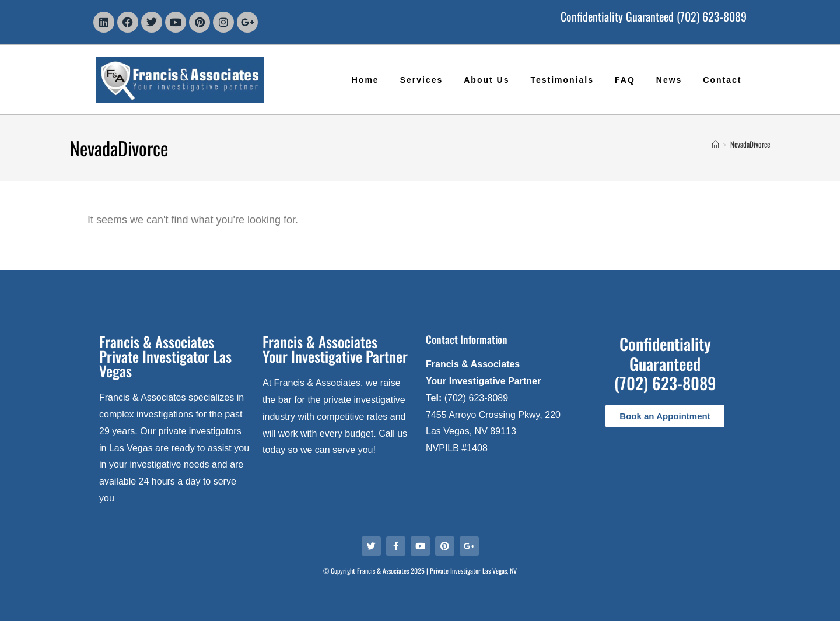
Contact (722, 80)
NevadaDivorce (750, 144)
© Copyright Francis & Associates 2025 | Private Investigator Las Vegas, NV (420, 571)
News (669, 80)
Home (365, 80)
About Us (487, 80)
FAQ (625, 80)
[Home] (715, 144)
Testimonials (562, 80)
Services (422, 80)
